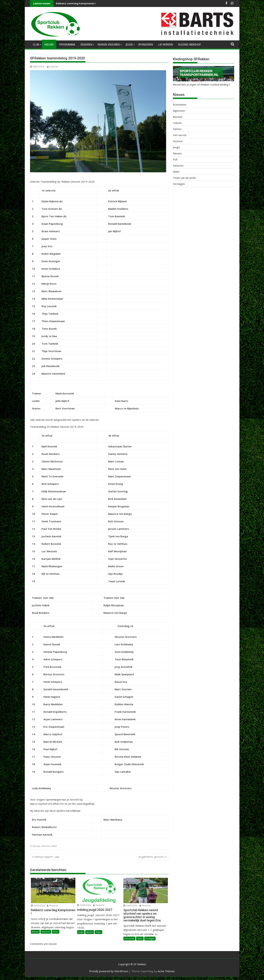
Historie (178, 141)
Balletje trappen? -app (48, 857)
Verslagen (150, 938)
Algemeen (179, 111)
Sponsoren (146, 45)
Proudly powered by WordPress (109, 971)
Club (36, 45)
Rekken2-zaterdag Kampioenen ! (76, 3)
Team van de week (184, 178)
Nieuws (49, 45)
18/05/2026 (130, 906)
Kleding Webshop (190, 45)
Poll (175, 159)
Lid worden (166, 45)
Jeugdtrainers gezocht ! (151, 857)
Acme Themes (166, 971)
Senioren (86, 45)
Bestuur (178, 117)
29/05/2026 (38, 906)
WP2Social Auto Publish (118, 978)
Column (177, 123)
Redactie (53, 67)
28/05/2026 (84, 905)
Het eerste (129, 938)
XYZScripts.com (150, 978)
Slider (54, 846)
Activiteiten (180, 105)
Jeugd (129, 45)
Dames (177, 129)
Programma (67, 45)
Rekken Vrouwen (109, 45)
